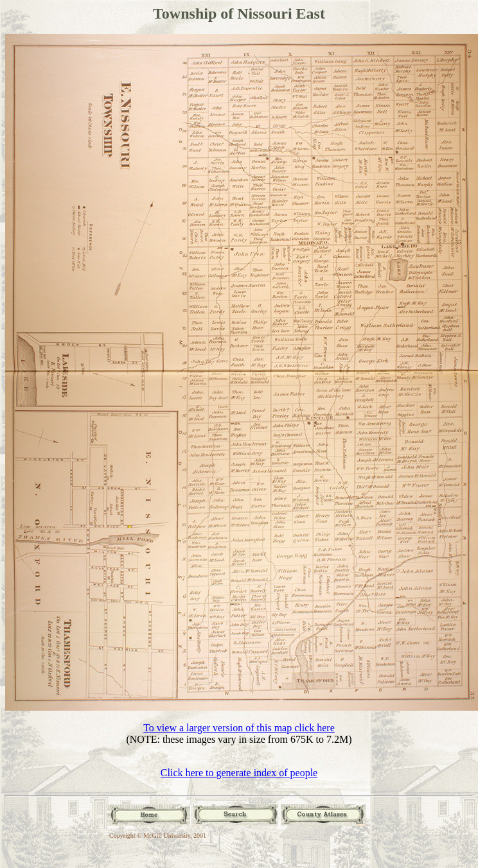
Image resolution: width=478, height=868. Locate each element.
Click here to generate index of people (239, 773)
